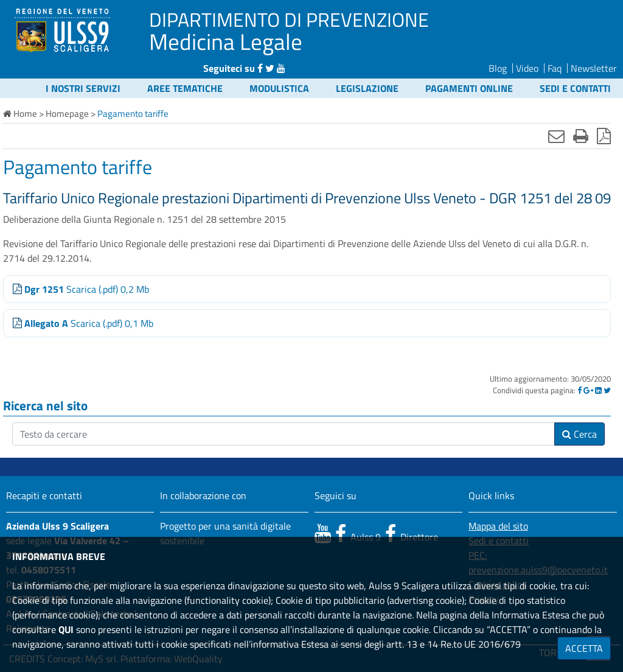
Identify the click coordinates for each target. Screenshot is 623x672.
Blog (498, 68)
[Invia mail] (556, 136)
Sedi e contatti (575, 88)
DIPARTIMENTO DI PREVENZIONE (289, 19)
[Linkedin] (598, 390)
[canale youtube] (323, 533)
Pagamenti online (469, 88)
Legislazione (367, 88)
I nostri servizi (83, 88)
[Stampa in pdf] (604, 136)
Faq (555, 68)
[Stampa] (581, 136)
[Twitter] (607, 390)
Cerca (579, 434)
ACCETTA (584, 648)
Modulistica (279, 88)
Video (527, 68)
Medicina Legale (226, 41)
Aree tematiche (185, 88)
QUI (66, 629)
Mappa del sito (498, 526)
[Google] (588, 390)
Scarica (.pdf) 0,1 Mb (83, 323)
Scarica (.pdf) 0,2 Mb (81, 289)
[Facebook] (579, 390)
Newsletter (594, 68)
